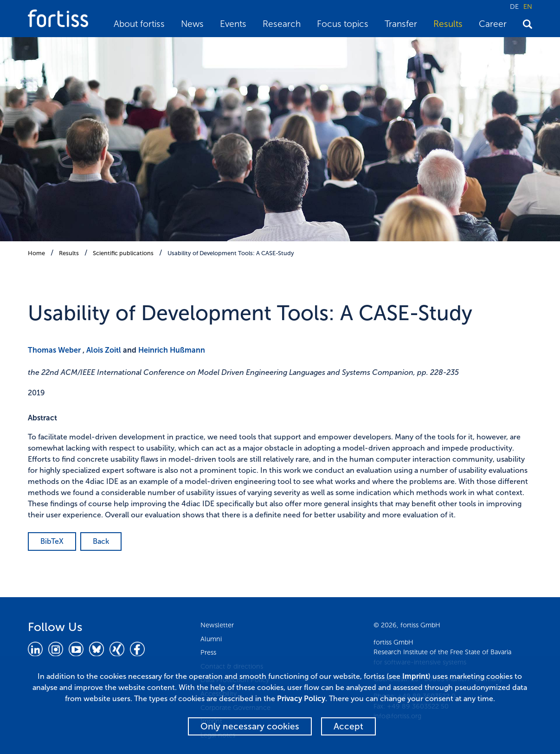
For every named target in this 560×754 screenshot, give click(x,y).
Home (36, 253)
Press (208, 652)
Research (282, 24)
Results (448, 24)
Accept (348, 726)
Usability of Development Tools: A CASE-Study (231, 253)
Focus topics (343, 24)
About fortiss (139, 24)
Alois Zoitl (104, 350)
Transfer (401, 24)
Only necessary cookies (250, 726)
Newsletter (217, 625)
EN (528, 6)
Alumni (211, 639)
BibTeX (52, 541)
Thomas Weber (54, 350)
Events (233, 24)
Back (101, 541)
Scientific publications (123, 253)
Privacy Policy (301, 699)
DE (514, 6)
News (192, 24)
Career (493, 24)
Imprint (415, 676)
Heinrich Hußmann (172, 350)
